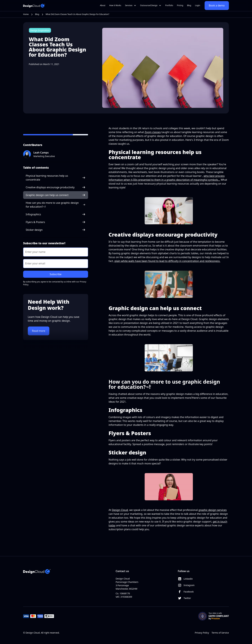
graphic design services (213, 510)
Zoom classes (153, 132)
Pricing (180, 5)
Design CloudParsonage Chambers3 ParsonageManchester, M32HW (127, 584)
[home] (34, 6)
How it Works (115, 5)
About (103, 5)
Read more (39, 331)
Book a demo (217, 5)
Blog (189, 5)
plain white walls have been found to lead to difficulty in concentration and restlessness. (167, 261)
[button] (131, 5)
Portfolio (169, 5)
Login (197, 5)
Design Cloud (120, 510)
